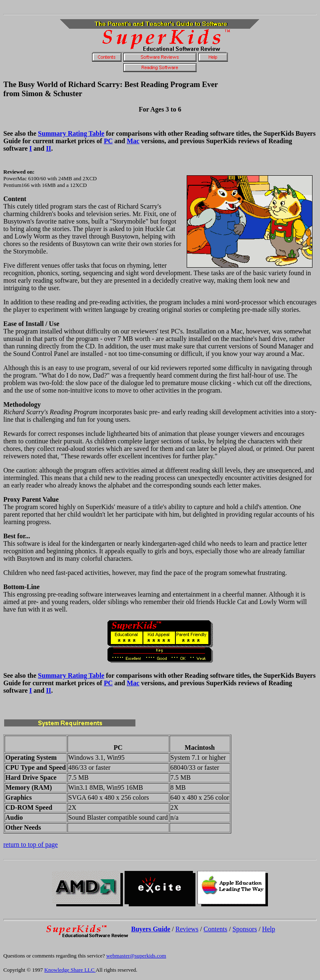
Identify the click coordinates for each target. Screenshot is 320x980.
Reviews (187, 929)
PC (108, 141)
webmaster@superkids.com (136, 956)
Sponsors (245, 929)
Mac (133, 141)
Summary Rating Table (71, 133)
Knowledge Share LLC (70, 970)
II (48, 148)
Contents (216, 929)
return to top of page (31, 844)
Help (269, 929)
